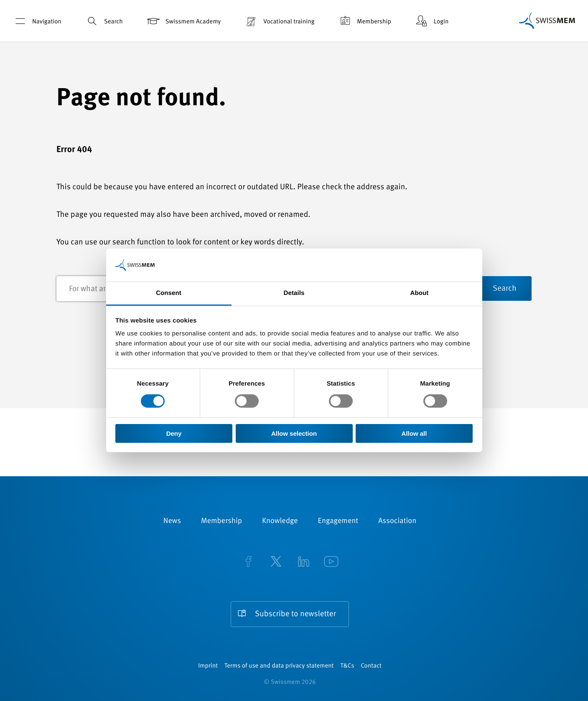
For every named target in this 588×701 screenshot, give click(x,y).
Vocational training (279, 21)
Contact (371, 666)
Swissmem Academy (183, 21)
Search (104, 21)
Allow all (414, 433)
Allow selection (294, 433)
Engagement (338, 521)
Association (397, 521)
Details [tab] (294, 293)
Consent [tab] (169, 293)
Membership (364, 21)
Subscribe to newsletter (295, 614)
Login (431, 21)
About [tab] (420, 293)
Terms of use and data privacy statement (279, 666)
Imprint (208, 666)
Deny (174, 433)
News (172, 521)
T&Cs (347, 666)
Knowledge (280, 521)
